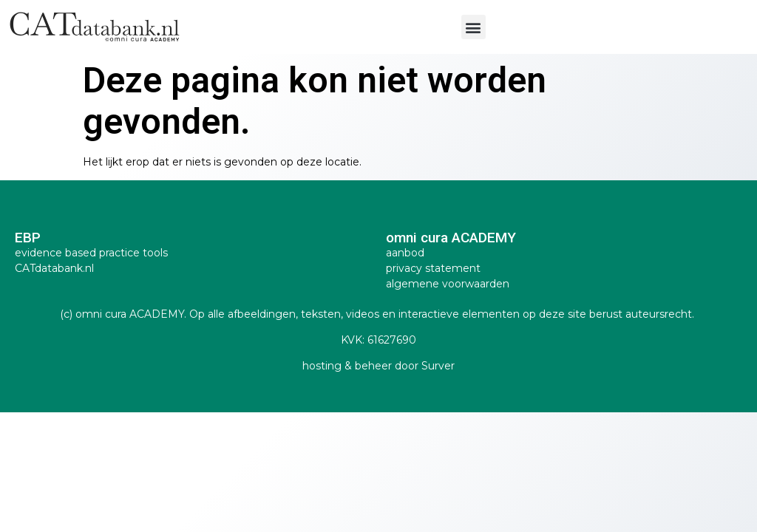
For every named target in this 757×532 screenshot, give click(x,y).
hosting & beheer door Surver (378, 366)
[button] (473, 27)
